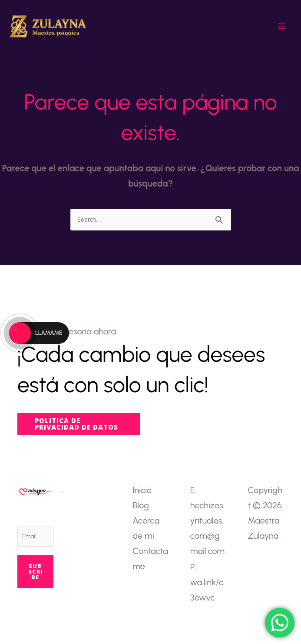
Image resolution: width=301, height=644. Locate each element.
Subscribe (35, 571)
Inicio (142, 490)
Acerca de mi (146, 528)
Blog (141, 505)
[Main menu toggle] (281, 26)
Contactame (150, 559)
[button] (79, 424)
